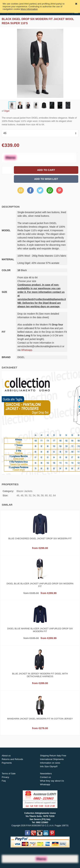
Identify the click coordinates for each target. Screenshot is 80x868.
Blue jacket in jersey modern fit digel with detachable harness (40, 675)
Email (21, 190)
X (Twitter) (40, 192)
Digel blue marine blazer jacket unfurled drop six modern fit (40, 630)
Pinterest (60, 190)
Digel (7, 111)
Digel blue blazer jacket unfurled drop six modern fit (40, 585)
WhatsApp (50, 190)
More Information (29, 9)
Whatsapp (27, 350)
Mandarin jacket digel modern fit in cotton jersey (40, 719)
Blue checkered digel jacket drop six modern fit (40, 538)
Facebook (30, 190)
